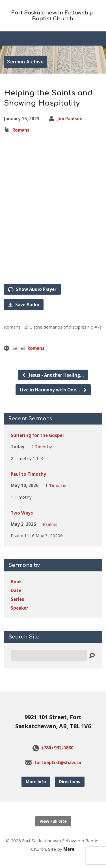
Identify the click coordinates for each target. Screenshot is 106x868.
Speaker (20, 608)
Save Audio (24, 305)
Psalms (50, 524)
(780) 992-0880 (58, 748)
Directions (70, 782)
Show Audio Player (32, 289)
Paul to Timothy (28, 474)
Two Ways (22, 513)
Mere (69, 849)
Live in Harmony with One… (53, 390)
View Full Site (53, 821)
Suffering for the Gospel (37, 435)
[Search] (49, 656)
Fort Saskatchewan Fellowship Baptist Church (52, 16)
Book (16, 582)
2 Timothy (42, 447)
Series (17, 599)
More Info (36, 782)
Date (16, 590)
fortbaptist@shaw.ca (58, 762)
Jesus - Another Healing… (53, 375)
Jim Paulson (70, 119)
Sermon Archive (25, 62)
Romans (21, 130)
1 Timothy (56, 485)
